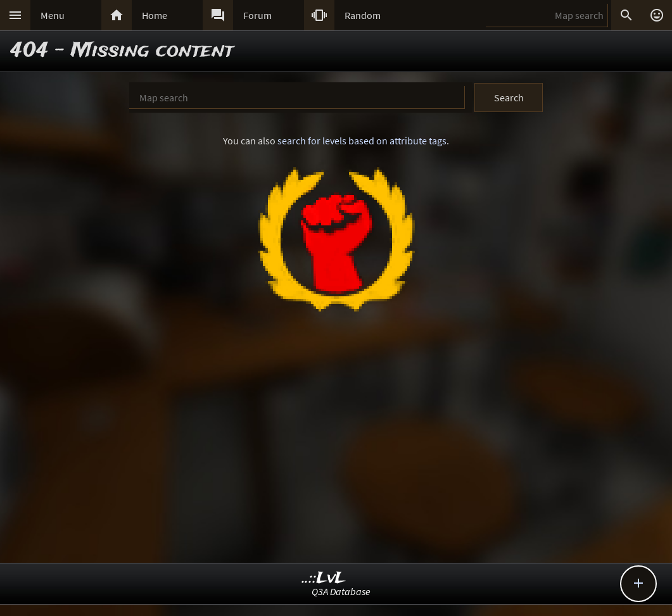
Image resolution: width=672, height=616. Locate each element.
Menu (53, 15)
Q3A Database (341, 591)
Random (363, 15)
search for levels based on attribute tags (362, 141)
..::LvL (324, 578)
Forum (257, 15)
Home (155, 15)
